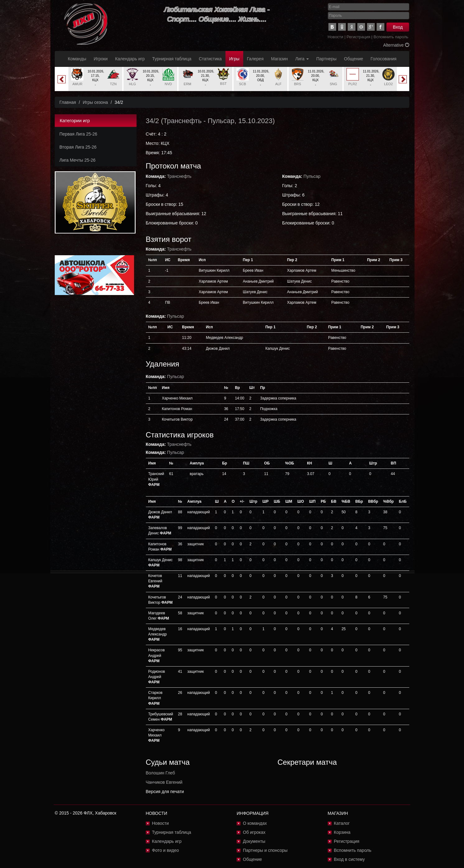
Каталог (342, 823)
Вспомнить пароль (391, 37)
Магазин (280, 59)
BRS (298, 84)
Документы (254, 841)
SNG (333, 84)
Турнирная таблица (172, 59)
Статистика (210, 59)
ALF (278, 84)
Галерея (255, 59)
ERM (188, 84)
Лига (302, 59)
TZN (113, 84)
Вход (398, 27)
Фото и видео (166, 850)
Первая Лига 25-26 (78, 134)
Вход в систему (350, 859)
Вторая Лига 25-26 (78, 147)
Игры (234, 59)
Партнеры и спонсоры (265, 850)
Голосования (384, 59)
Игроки (101, 59)
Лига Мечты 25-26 (77, 160)
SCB (243, 84)
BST (223, 84)
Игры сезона (95, 102)
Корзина (342, 832)
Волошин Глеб (160, 773)
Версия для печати (165, 792)
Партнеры (326, 59)
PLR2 (353, 84)
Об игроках (254, 832)
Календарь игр (130, 59)
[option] (95, 79)
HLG (133, 84)
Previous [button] (62, 79)
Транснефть (182, 121)
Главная (68, 102)
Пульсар (221, 121)
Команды (77, 59)
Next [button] (403, 79)
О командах (255, 823)
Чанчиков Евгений (164, 782)
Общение (353, 59)
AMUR (77, 84)
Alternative (396, 45)
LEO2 (388, 84)
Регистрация (358, 37)
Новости (336, 37)
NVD (168, 84)
